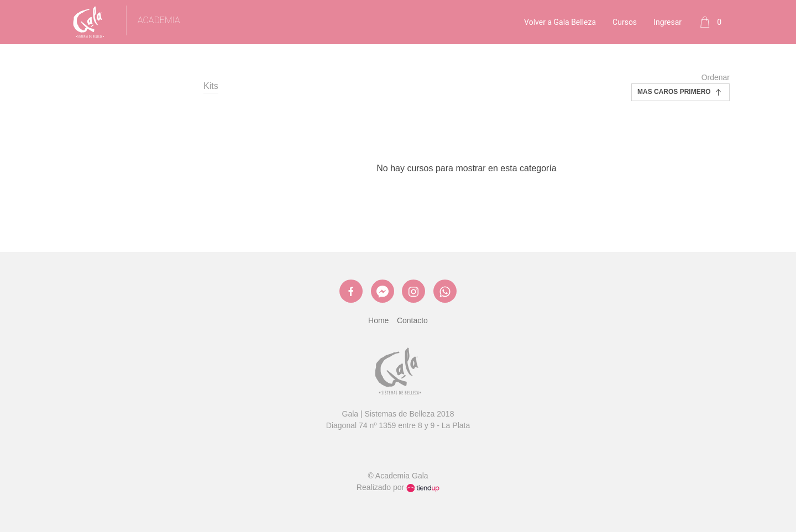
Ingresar (667, 22)
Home (378, 320)
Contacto (412, 320)
